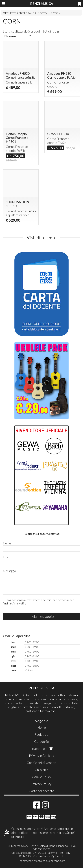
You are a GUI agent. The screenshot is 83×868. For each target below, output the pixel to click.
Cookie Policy (42, 777)
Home (42, 727)
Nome (7, 543)
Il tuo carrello (42, 749)
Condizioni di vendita (41, 763)
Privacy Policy (42, 784)
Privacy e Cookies (41, 756)
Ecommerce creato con (41, 861)
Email (6, 557)
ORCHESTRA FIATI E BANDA (19, 13)
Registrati (41, 734)
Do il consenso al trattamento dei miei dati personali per (38, 602)
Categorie (42, 741)
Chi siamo (42, 770)
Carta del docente (41, 791)
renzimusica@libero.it (51, 856)
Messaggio (9, 571)
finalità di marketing (15, 603)
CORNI (57, 13)
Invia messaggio (42, 616)
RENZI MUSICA (41, 4)
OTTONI (44, 13)
